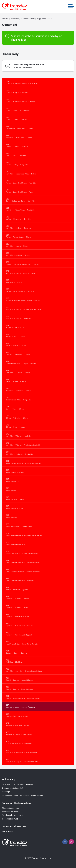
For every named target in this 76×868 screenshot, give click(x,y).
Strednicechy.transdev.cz (13, 815)
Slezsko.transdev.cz (11, 812)
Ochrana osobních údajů (13, 788)
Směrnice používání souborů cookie (17, 784)
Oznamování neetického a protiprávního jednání (23, 795)
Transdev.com (8, 831)
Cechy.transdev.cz (10, 819)
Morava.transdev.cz (10, 808)
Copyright (6, 792)
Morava (5, 18)
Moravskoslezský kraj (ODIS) (34, 18)
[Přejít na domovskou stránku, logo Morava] (15, 6)
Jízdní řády (15, 18)
